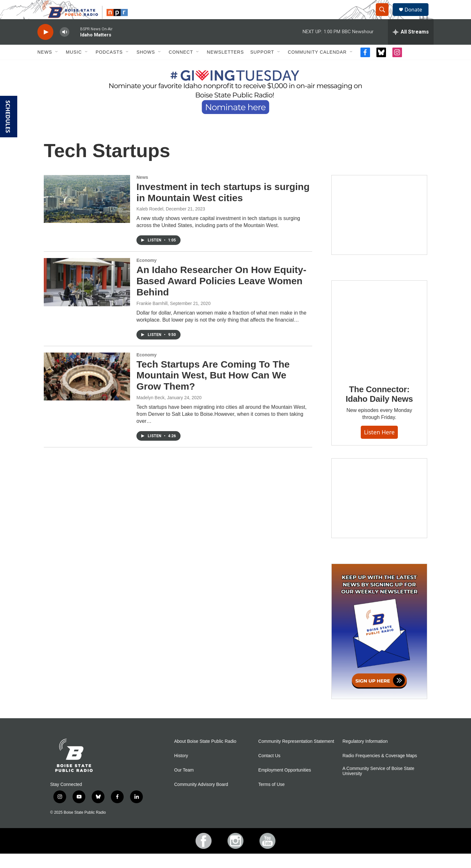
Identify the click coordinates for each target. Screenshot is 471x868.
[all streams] (411, 46)
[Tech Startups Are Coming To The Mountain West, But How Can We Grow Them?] (87, 391)
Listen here (379, 446)
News (45, 66)
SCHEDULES (8, 117)
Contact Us (269, 770)
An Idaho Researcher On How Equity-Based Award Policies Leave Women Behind (221, 295)
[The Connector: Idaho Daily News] (379, 342)
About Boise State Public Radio (205, 756)
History (181, 770)
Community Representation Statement (296, 756)
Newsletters (225, 66)
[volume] (65, 46)
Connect (181, 66)
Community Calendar (317, 66)
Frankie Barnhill (152, 318)
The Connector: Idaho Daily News (379, 408)
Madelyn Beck (151, 412)
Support (262, 66)
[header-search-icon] (385, 17)
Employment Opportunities (285, 784)
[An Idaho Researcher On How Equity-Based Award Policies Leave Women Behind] (87, 296)
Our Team (184, 784)
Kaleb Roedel (150, 223)
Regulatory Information (365, 756)
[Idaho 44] (379, 513)
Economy (147, 275)
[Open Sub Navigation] (57, 66)
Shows (146, 66)
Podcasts (109, 66)
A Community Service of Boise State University (378, 785)
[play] (45, 46)
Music (74, 66)
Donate (417, 17)
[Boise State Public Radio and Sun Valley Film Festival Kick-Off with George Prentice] (379, 229)
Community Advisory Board (201, 799)
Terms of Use (271, 799)
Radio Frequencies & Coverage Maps (380, 770)
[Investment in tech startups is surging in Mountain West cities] (87, 213)
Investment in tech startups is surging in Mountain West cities (223, 207)
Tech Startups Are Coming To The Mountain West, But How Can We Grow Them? (213, 390)
